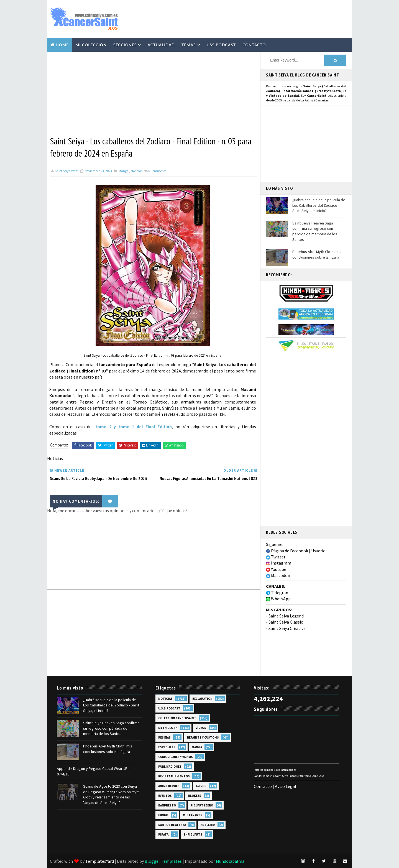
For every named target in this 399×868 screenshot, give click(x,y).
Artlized (208, 825)
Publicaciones (170, 767)
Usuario (318, 551)
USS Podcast (221, 45)
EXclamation (202, 699)
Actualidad (161, 45)
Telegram (278, 593)
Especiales (167, 747)
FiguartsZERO (202, 805)
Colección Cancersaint (177, 718)
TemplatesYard (100, 861)
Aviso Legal (286, 786)
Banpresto (167, 805)
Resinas (164, 737)
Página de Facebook (287, 551)
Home (62, 45)
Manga (124, 171)
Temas (189, 45)
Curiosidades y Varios (176, 757)
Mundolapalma (230, 861)
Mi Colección (91, 45)
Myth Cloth (168, 728)
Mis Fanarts (193, 815)
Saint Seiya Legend (286, 616)
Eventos (165, 796)
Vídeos (201, 728)
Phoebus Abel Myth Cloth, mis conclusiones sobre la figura (317, 254)
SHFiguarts (193, 834)
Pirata (163, 834)
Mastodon (278, 575)
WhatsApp (278, 599)
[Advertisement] (248, 19)
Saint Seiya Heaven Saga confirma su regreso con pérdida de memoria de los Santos (315, 231)
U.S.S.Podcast (169, 708)
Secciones (125, 45)
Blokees (195, 796)
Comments (157, 171)
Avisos (201, 786)
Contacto (254, 45)
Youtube (276, 569)
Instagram (279, 563)
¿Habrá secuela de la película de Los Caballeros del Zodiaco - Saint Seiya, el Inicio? (319, 205)
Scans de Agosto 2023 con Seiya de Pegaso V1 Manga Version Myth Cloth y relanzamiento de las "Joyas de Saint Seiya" (111, 794)
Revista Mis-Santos (174, 776)
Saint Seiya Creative (287, 628)
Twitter (276, 557)
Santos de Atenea (172, 825)
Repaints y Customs (203, 737)
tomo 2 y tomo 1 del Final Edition (134, 427)
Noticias (137, 171)
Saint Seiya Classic (286, 622)
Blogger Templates (163, 861)
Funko (163, 815)
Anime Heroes (169, 786)
